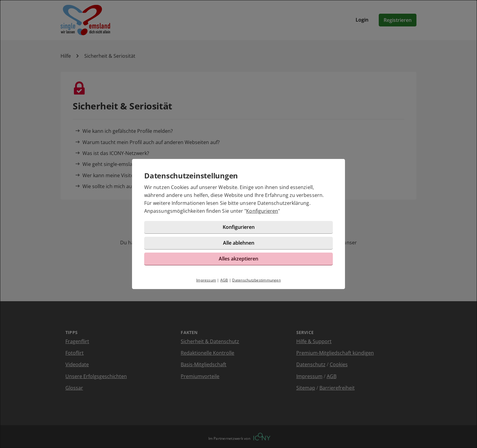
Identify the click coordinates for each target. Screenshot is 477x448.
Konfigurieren (262, 211)
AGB (224, 280)
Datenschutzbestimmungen (256, 280)
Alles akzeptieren (238, 259)
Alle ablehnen (239, 243)
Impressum (206, 280)
